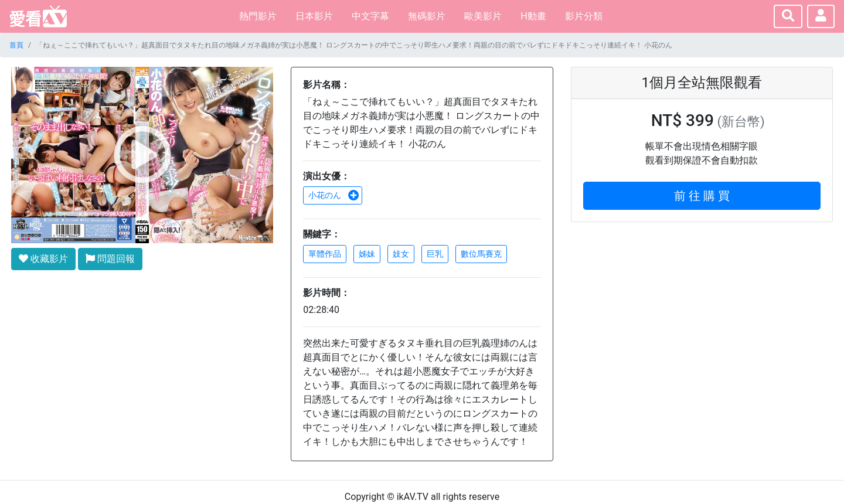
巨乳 (435, 254)
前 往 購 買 (702, 196)
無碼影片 (427, 16)
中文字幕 (370, 16)
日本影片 (314, 16)
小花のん (333, 195)
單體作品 (325, 254)
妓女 (401, 254)
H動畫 (533, 16)
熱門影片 (258, 16)
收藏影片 (43, 259)
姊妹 (367, 254)
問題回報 (110, 259)
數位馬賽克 (481, 254)
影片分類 (584, 16)
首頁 (16, 45)
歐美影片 (483, 16)
